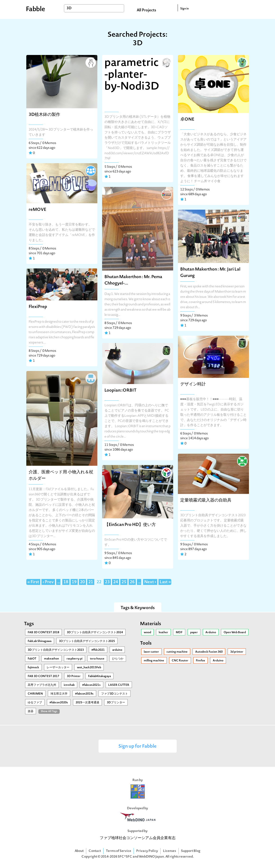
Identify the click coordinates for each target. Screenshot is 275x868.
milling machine (154, 661)
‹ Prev (48, 582)
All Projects (146, 10)
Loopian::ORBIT (120, 391)
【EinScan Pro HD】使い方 (130, 525)
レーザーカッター (58, 668)
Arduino (211, 633)
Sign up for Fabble (137, 747)
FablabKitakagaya (99, 676)
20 (82, 582)
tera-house (97, 659)
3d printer (237, 652)
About (79, 851)
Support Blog (191, 851)
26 (132, 582)
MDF (179, 633)
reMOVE (38, 210)
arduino (117, 650)
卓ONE (187, 120)
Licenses (169, 851)
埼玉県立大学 (59, 694)
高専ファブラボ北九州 (42, 685)
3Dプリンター (116, 703)
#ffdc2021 (98, 650)
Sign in (185, 9)
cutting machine (177, 652)
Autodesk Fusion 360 (209, 652)
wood (147, 633)
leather (163, 633)
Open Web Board (235, 633)
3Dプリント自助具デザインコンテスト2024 (95, 633)
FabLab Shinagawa (40, 641)
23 (107, 582)
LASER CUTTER (119, 685)
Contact (95, 851)
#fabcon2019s (84, 694)
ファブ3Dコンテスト (115, 694)
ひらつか (118, 659)
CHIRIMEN (35, 694)
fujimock (33, 668)
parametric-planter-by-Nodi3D (132, 75)
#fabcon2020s (59, 703)
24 (116, 582)
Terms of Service (119, 851)
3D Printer (74, 676)
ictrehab (69, 685)
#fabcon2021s (91, 685)
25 (124, 582)
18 (66, 582)
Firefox (201, 661)
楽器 (31, 711)
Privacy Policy (147, 851)
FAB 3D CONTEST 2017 (43, 676)
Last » (165, 582)
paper (194, 633)
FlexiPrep (38, 307)
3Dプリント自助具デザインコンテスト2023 (56, 650)
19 (74, 582)
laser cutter (151, 652)
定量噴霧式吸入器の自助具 (206, 500)
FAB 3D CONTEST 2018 (43, 633)
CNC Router (180, 661)
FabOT (32, 659)
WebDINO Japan (151, 857)
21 (91, 582)
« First (33, 582)
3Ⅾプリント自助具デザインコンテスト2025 (87, 641)
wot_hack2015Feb (89, 668)
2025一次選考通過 (87, 703)
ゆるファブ (35, 703)
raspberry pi (74, 659)
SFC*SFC (125, 857)
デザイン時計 (193, 384)
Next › (150, 582)
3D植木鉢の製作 (44, 115)
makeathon (52, 659)
